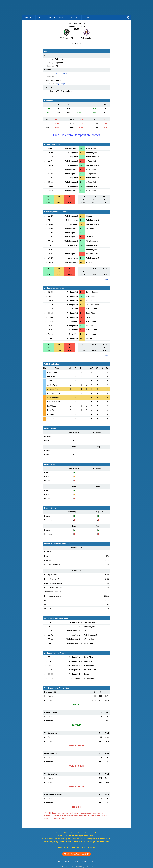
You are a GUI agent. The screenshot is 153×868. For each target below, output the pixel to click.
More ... (107, 279)
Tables (41, 17)
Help (59, 862)
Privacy (67, 862)
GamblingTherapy (78, 847)
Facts (52, 17)
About (84, 862)
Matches (29, 17)
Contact (93, 862)
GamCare (92, 847)
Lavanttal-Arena (61, 73)
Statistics (74, 17)
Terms (76, 862)
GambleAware (63, 847)
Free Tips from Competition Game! (76, 135)
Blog (86, 17)
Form (62, 17)
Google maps (60, 84)
